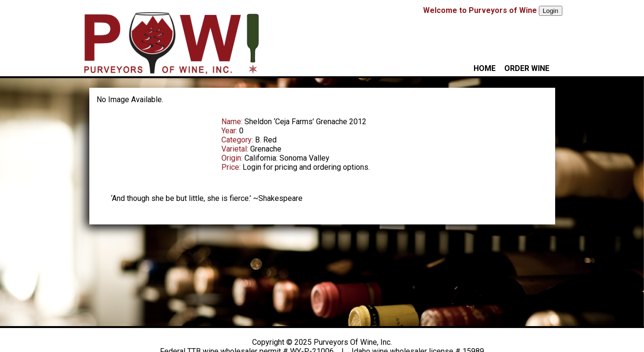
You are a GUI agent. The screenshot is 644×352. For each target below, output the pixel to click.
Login (551, 11)
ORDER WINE (527, 68)
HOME (485, 68)
